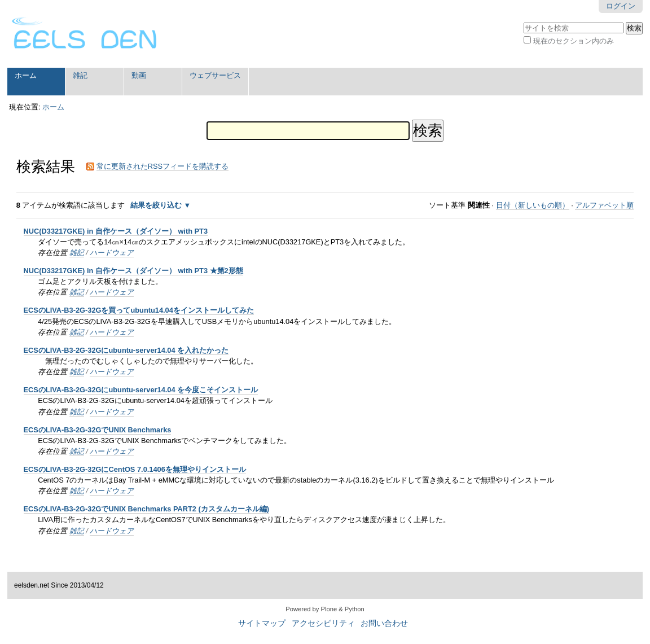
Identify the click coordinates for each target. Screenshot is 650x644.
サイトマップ (262, 623)
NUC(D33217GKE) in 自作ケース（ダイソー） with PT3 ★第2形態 (133, 271)
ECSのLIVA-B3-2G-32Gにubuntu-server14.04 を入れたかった (126, 350)
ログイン (621, 6)
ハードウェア (112, 253)
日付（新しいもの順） (533, 205)
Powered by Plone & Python (325, 609)
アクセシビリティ (323, 623)
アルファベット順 (604, 205)
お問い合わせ (384, 623)
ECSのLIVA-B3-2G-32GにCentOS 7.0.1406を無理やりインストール (135, 469)
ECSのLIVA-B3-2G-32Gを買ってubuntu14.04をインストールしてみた (139, 310)
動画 (139, 75)
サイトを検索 (523, 21)
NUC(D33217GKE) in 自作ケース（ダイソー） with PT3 (116, 231)
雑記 (80, 75)
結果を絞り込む (156, 205)
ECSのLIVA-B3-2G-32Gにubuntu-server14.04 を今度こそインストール (141, 390)
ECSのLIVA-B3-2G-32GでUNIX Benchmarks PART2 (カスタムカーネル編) (147, 509)
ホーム (26, 75)
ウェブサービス (215, 75)
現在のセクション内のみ (574, 41)
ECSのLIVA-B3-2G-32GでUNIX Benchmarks (98, 430)
